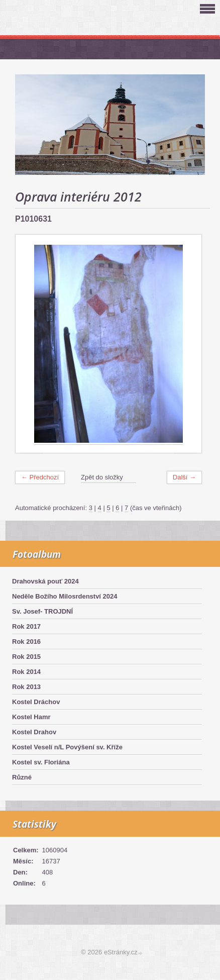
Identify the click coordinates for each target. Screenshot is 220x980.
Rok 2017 (26, 626)
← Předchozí (40, 477)
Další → (184, 477)
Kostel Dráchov (36, 702)
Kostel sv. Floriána (41, 762)
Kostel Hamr (31, 717)
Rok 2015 (26, 657)
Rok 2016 (26, 642)
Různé (22, 777)
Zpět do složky (102, 477)
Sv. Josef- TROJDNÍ (42, 611)
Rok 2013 (26, 687)
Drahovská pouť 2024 (45, 581)
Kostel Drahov (34, 732)
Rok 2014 (26, 672)
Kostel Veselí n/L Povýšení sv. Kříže (67, 747)
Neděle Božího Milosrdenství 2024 (65, 596)
